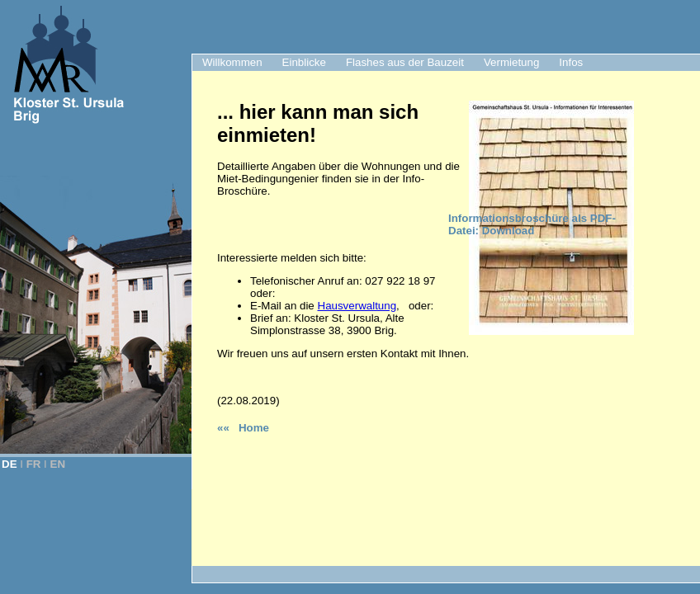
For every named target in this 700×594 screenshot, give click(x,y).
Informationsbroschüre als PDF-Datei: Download (532, 224)
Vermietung (511, 62)
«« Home (243, 428)
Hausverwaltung (357, 306)
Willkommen (232, 62)
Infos (571, 62)
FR (34, 464)
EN (58, 464)
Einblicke (304, 62)
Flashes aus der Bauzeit (405, 62)
